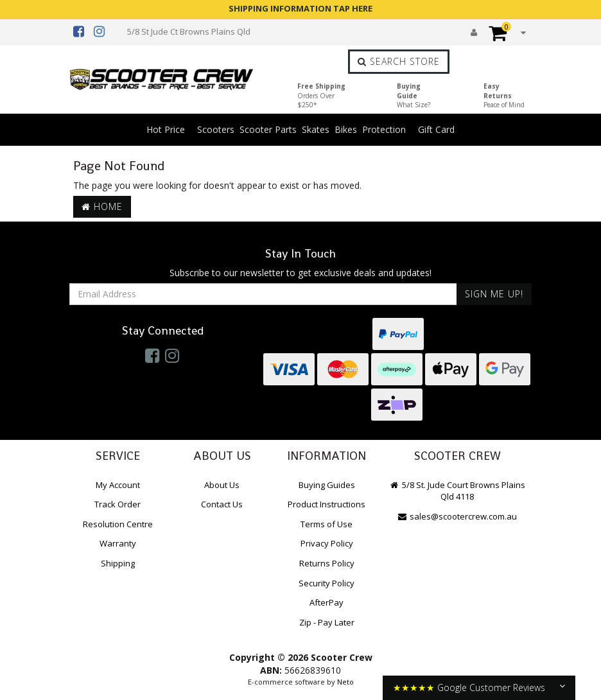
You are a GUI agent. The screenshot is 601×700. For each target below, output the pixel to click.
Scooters (216, 129)
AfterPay (327, 602)
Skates (316, 129)
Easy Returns (504, 95)
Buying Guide (414, 95)
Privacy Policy (327, 543)
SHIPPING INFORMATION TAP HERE (300, 8)
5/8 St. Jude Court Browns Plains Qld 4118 (457, 491)
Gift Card (436, 129)
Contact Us (222, 504)
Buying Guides (327, 485)
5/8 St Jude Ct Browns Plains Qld (189, 31)
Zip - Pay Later (327, 622)
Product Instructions (327, 504)
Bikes (346, 129)
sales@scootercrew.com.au (457, 516)
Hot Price (166, 129)
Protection (384, 129)
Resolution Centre (118, 524)
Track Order (118, 504)
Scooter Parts (268, 129)
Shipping (118, 563)
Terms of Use (327, 524)
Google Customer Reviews (491, 687)
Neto (345, 682)
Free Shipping (321, 95)
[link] (152, 355)
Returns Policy (327, 563)
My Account (118, 485)
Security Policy (327, 583)
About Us (222, 485)
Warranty (118, 543)
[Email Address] (263, 294)
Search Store (399, 61)
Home (102, 206)
